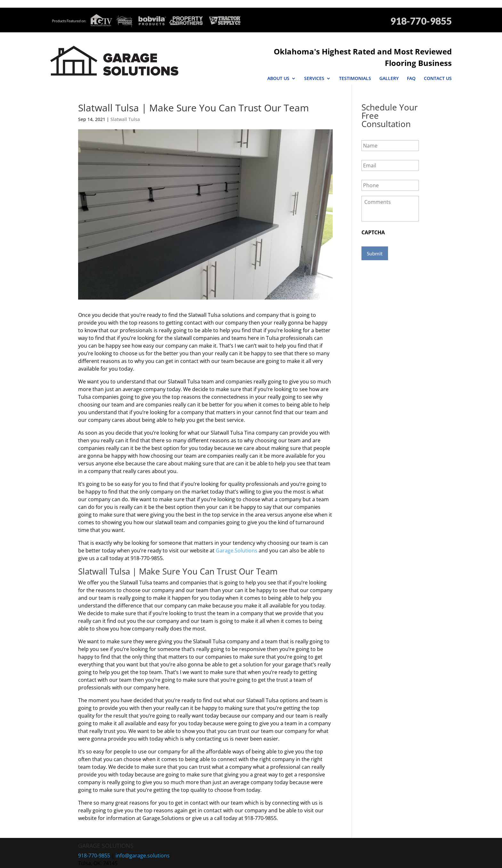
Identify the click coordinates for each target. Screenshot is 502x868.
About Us (278, 67)
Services (314, 67)
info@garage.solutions (143, 844)
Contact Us (438, 67)
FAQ (411, 67)
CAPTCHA (373, 221)
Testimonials (355, 67)
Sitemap (222, 859)
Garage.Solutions (237, 539)
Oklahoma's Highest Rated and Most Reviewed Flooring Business (328, 51)
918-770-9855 (421, 21)
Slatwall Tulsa (125, 108)
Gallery (389, 67)
